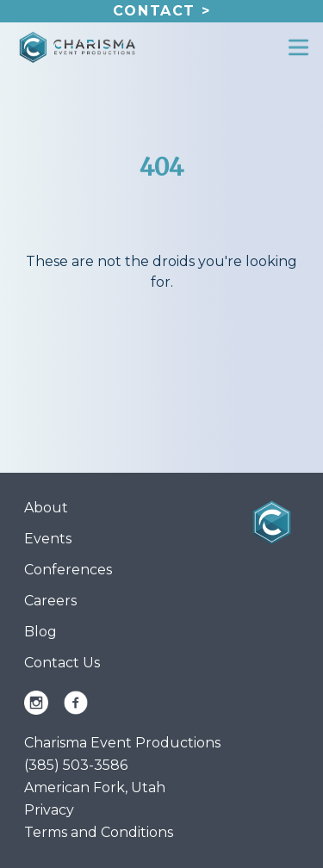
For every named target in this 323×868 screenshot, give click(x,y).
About (46, 508)
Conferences (68, 570)
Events (48, 539)
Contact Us (62, 663)
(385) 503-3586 (76, 765)
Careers (50, 601)
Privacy (49, 810)
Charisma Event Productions (122, 743)
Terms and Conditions (99, 832)
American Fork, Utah (95, 787)
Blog (40, 632)
